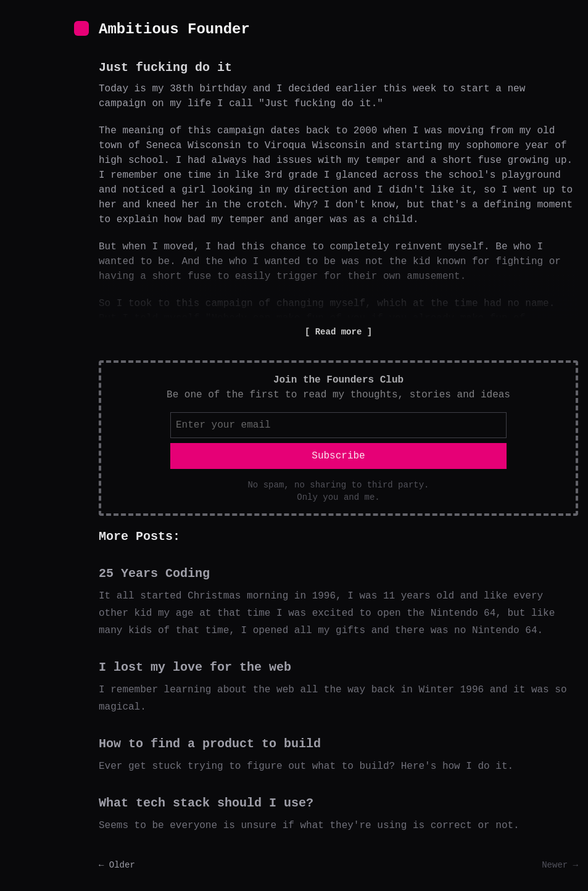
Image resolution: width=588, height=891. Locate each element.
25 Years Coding (154, 574)
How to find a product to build (210, 744)
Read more (338, 332)
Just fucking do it (165, 68)
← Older (117, 865)
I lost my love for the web (195, 667)
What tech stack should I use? (206, 803)
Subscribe (338, 456)
